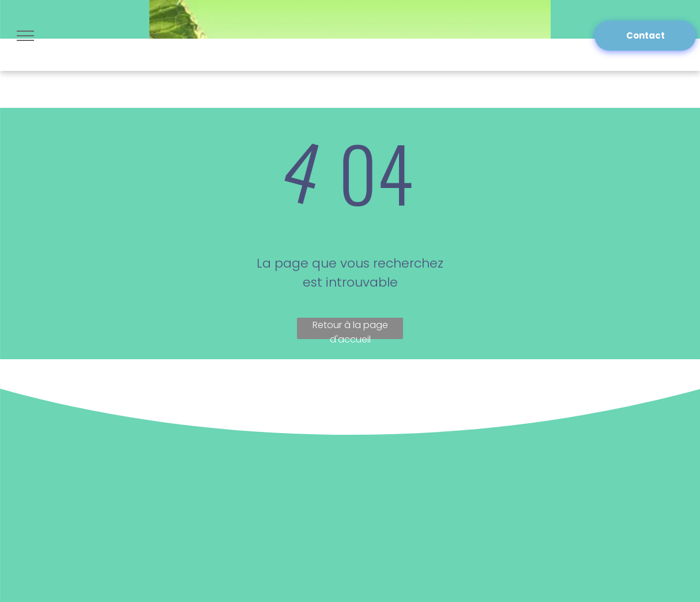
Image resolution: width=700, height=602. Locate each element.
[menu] (25, 36)
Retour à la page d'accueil (350, 329)
